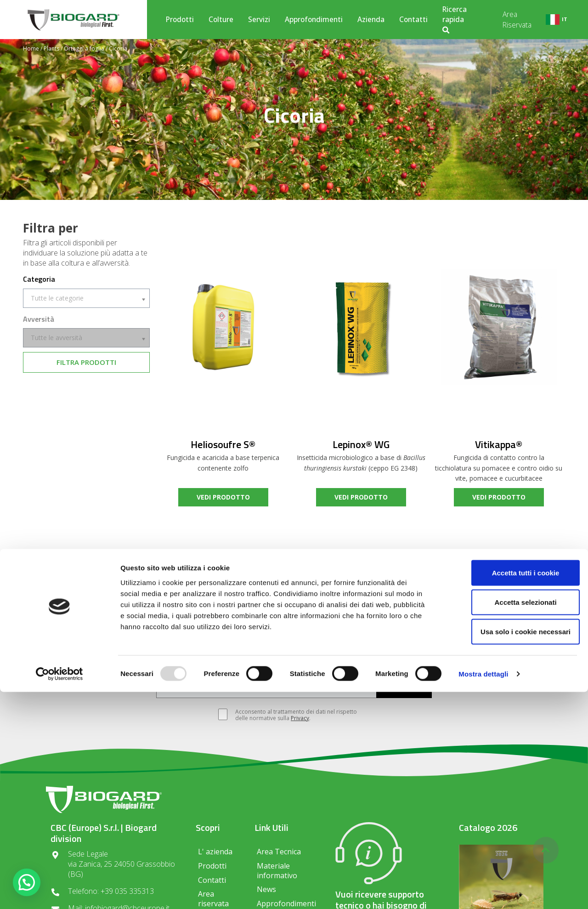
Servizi (259, 19)
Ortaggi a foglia (84, 48)
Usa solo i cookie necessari (511, 849)
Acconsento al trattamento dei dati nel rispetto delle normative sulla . (291, 715)
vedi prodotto (223, 497)
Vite (213, 663)
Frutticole (255, 663)
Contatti (413, 19)
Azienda (371, 19)
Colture (221, 19)
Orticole (304, 663)
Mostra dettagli (483, 891)
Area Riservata (517, 19)
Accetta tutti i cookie (512, 790)
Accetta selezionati (511, 819)
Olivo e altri (355, 663)
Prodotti (180, 19)
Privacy (300, 718)
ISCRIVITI (404, 689)
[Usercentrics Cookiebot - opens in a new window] (59, 891)
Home (31, 48)
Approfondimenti (314, 19)
